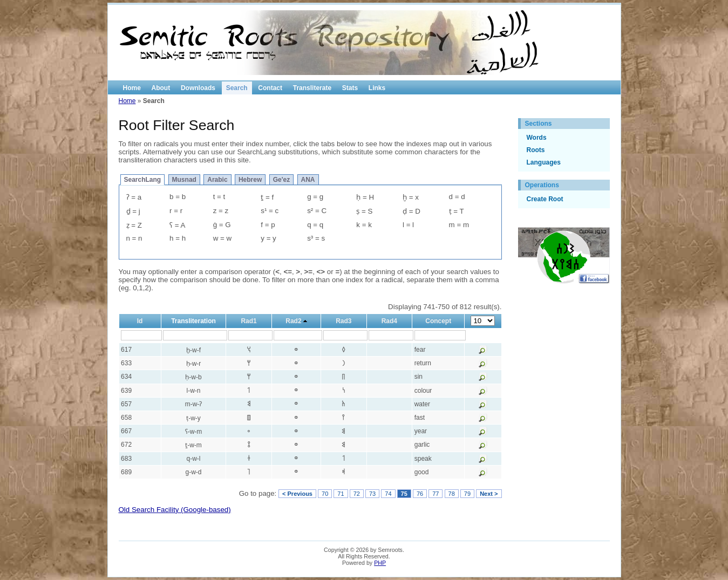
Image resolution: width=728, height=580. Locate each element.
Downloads (198, 88)
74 (388, 494)
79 (467, 494)
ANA (308, 180)
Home (132, 88)
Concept (438, 321)
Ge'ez (282, 180)
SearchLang (143, 180)
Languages (544, 162)
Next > (489, 494)
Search (237, 88)
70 (325, 494)
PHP (380, 563)
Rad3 (343, 321)
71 (341, 494)
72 (357, 494)
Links (377, 88)
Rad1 (249, 321)
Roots (536, 150)
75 (404, 494)
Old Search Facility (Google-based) (175, 510)
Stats (350, 88)
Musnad (184, 180)
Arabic (217, 180)
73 (372, 494)
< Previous (297, 494)
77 (436, 494)
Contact (270, 88)
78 (452, 494)
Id (140, 321)
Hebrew (250, 180)
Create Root (545, 199)
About (161, 88)
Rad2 (293, 321)
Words (537, 138)
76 (420, 494)
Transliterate (312, 88)
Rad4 (389, 321)
